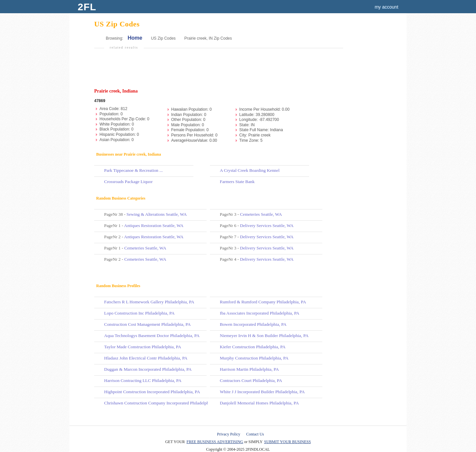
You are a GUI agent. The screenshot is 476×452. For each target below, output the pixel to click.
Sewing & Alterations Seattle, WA (157, 214)
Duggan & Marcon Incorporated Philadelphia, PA (148, 369)
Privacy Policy (229, 434)
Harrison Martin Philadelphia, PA (249, 369)
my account (386, 7)
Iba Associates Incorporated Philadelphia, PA (259, 313)
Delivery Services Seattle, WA (267, 226)
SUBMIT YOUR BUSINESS (287, 442)
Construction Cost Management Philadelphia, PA (147, 324)
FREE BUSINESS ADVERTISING (215, 442)
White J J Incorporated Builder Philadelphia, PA (262, 392)
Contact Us (255, 434)
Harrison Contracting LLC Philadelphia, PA (143, 380)
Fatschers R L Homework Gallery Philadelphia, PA (149, 302)
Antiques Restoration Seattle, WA (154, 226)
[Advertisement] (218, 71)
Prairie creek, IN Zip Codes (208, 38)
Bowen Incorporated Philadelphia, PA (253, 324)
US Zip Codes (163, 38)
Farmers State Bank (237, 182)
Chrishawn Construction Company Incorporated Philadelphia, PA (162, 403)
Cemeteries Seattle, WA (145, 248)
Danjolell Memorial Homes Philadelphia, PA (259, 403)
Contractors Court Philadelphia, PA (251, 380)
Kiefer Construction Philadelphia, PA (253, 347)
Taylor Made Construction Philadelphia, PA (143, 347)
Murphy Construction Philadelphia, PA (254, 358)
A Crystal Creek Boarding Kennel (250, 170)
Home (135, 38)
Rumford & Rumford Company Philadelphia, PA (263, 302)
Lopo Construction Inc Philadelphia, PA (139, 313)
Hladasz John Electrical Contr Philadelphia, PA (146, 358)
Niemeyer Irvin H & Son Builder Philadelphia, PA (264, 336)
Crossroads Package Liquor (128, 182)
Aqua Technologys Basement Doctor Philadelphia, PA (152, 336)
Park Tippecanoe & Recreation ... (133, 170)
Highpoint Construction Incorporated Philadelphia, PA (152, 392)
